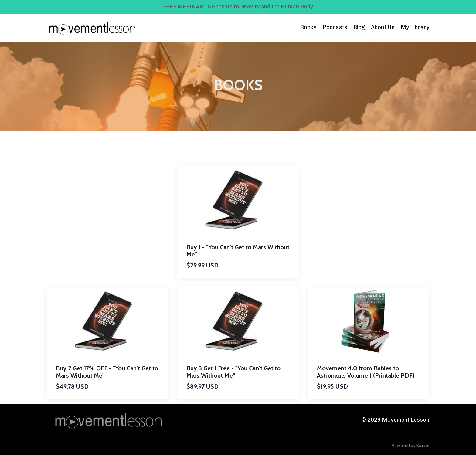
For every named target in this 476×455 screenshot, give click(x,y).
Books (308, 27)
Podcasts (335, 27)
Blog (359, 27)
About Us (383, 27)
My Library (415, 27)
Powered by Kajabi (410, 445)
